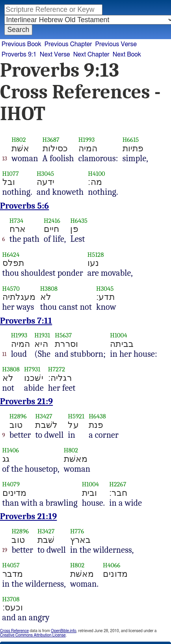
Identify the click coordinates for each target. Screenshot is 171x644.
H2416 (52, 221)
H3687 (51, 140)
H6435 (79, 221)
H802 (19, 140)
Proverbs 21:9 (26, 401)
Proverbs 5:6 (24, 206)
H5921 (76, 416)
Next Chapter (91, 55)
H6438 (97, 416)
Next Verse (55, 55)
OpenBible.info (63, 631)
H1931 (42, 335)
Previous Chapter (68, 44)
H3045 (45, 174)
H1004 (118, 335)
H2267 (118, 484)
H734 (17, 221)
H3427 (44, 416)
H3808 (49, 289)
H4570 (11, 289)
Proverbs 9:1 (19, 55)
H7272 (57, 369)
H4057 (11, 565)
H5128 (96, 255)
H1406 (11, 450)
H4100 (96, 174)
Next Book (127, 55)
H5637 (63, 335)
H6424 (11, 255)
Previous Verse (116, 44)
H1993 (87, 140)
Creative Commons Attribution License (33, 635)
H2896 (18, 416)
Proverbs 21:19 (28, 516)
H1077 (11, 174)
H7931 (32, 369)
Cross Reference (14, 631)
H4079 (11, 484)
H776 (77, 531)
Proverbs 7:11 (26, 321)
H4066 (112, 565)
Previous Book (21, 44)
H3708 (11, 599)
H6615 (131, 140)
